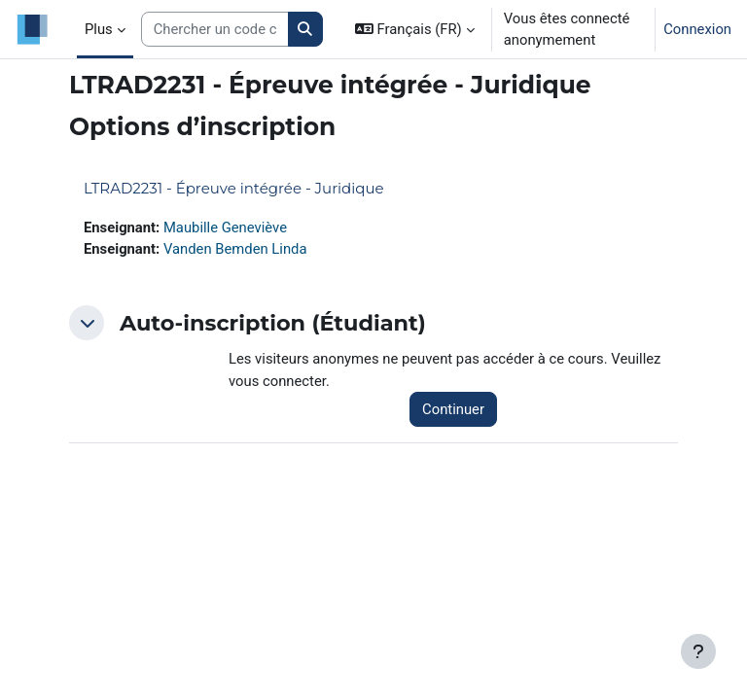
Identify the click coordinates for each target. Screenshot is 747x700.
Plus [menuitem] (99, 29)
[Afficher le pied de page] (698, 651)
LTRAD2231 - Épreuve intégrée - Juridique (234, 188)
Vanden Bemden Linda (235, 249)
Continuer (453, 409)
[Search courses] (215, 29)
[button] (415, 29)
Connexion (697, 29)
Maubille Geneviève (225, 227)
